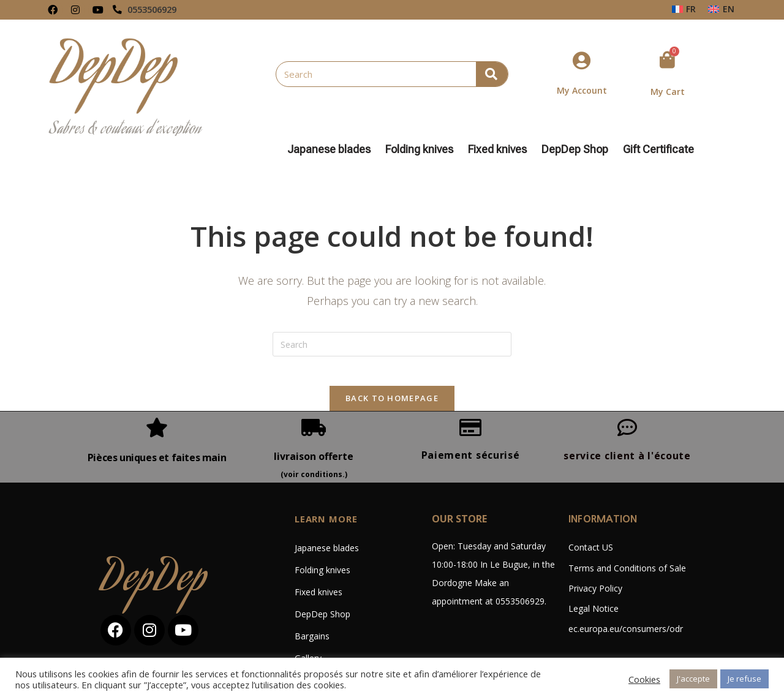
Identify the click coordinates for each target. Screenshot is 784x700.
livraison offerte (314, 412)
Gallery (308, 615)
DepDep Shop (578, 149)
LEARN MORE (328, 475)
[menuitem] (684, 9)
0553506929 (156, 10)
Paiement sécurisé (471, 411)
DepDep (154, 537)
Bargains (312, 593)
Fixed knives (500, 149)
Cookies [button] (644, 679)
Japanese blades (332, 149)
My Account (582, 90)
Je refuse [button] (744, 679)
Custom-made (323, 637)
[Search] (492, 74)
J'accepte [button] (693, 679)
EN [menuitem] (729, 9)
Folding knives (422, 149)
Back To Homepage (392, 354)
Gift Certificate (658, 149)
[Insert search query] (392, 293)
